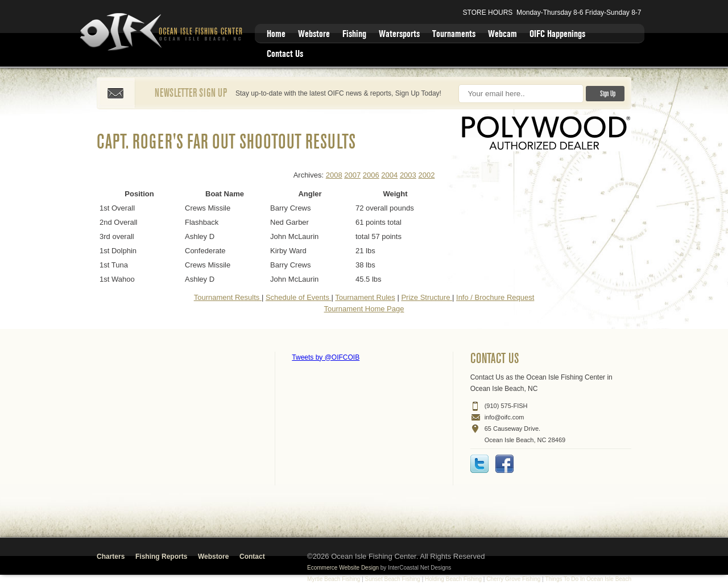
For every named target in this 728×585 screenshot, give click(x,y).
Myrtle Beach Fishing (334, 579)
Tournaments (454, 34)
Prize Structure (427, 297)
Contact (252, 557)
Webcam (502, 34)
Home (276, 34)
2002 (426, 175)
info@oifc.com (504, 417)
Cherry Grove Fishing (513, 579)
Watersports (399, 34)
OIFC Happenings (557, 34)
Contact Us (285, 54)
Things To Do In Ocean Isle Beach (588, 579)
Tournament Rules (365, 297)
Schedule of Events (299, 297)
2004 (389, 175)
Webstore (314, 34)
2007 (352, 175)
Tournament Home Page (364, 309)
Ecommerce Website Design (343, 568)
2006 (371, 175)
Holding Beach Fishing (453, 579)
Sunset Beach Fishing (393, 579)
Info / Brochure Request (495, 297)
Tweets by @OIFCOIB (326, 357)
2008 (334, 175)
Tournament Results (228, 297)
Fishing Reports (161, 557)
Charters (111, 557)
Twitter (479, 464)
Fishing (354, 34)
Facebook (504, 464)
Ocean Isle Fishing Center (163, 33)
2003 (408, 175)
